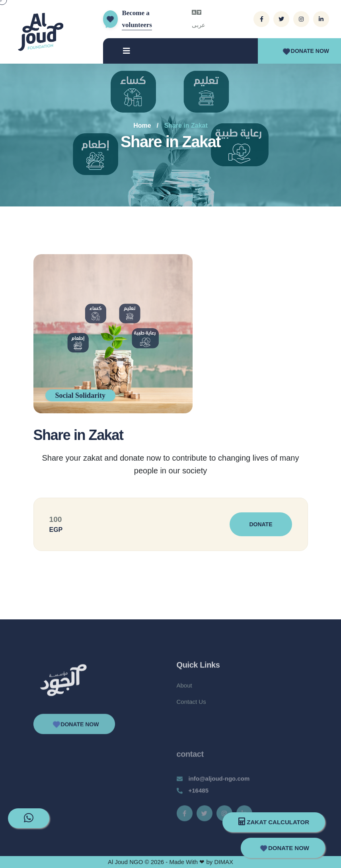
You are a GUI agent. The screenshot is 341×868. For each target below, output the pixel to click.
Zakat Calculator (274, 821)
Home (142, 126)
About (184, 691)
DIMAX (224, 862)
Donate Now (305, 51)
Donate (261, 524)
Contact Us (191, 707)
